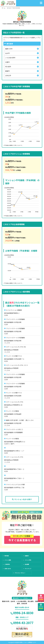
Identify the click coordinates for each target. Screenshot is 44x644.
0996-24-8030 (22, 613)
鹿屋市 (7, 71)
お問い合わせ (8, 569)
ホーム (4, 8)
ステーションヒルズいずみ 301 (16, 347)
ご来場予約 (7, 564)
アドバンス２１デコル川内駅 (15, 484)
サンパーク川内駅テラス (14, 356)
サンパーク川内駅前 (12, 411)
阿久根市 (8, 67)
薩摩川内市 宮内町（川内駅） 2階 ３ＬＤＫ (20, 420)
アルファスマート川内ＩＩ (15, 429)
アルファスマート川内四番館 (15, 319)
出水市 (7, 53)
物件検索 (7, 556)
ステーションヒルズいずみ (15, 402)
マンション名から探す (22, 499)
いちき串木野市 (10, 58)
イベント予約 (28, 560)
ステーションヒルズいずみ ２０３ (17, 365)
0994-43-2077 (22, 623)
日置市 (7, 62)
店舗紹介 (27, 556)
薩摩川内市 (9, 49)
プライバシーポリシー (20, 573)
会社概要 (27, 564)
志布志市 (8, 75)
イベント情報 (8, 560)
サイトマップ (28, 569)
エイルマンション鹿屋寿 (14, 310)
